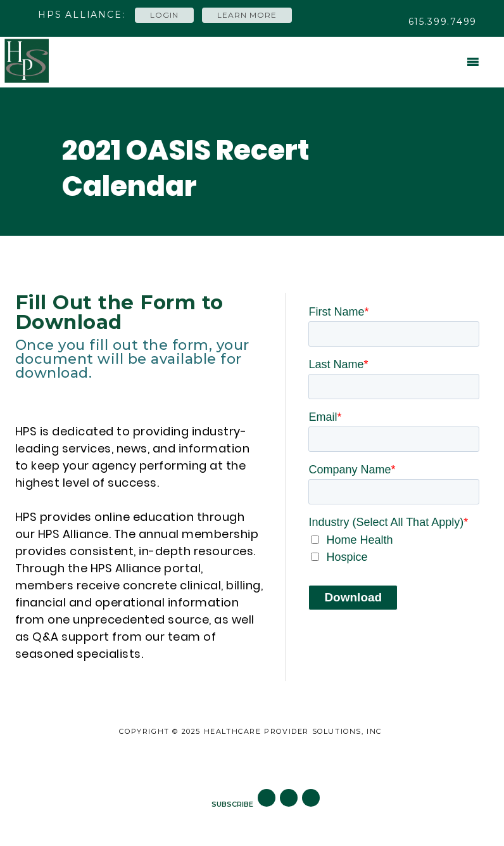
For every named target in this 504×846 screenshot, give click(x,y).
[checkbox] (394, 549)
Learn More (247, 15)
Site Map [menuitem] (184, 759)
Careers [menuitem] (243, 759)
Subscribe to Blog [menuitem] (326, 759)
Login (164, 15)
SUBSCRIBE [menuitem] (232, 804)
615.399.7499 (443, 22)
